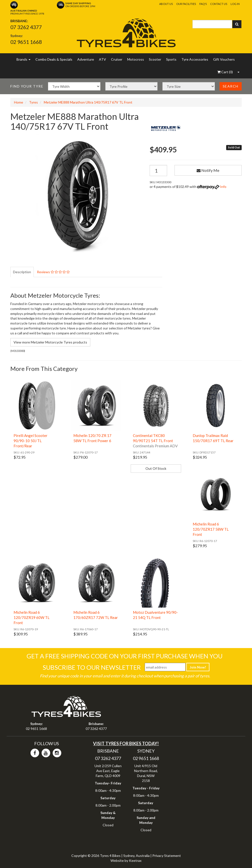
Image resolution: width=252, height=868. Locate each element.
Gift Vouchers (224, 59)
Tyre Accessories (195, 59)
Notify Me (208, 170)
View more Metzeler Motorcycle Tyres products (50, 342)
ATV (102, 59)
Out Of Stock (156, 468)
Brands (24, 59)
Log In (235, 4)
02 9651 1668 (26, 42)
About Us (166, 4)
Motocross (136, 59)
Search (231, 86)
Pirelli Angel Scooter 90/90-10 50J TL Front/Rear (31, 441)
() (225, 72)
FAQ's (203, 4)
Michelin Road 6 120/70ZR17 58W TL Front (211, 529)
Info (223, 187)
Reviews (53, 272)
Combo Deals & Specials (54, 59)
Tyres (33, 102)
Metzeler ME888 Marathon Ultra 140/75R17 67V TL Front (88, 102)
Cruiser (117, 59)
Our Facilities (186, 4)
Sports (171, 59)
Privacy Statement (167, 856)
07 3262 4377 (26, 27)
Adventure (86, 59)
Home (19, 102)
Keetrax (135, 860)
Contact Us (219, 4)
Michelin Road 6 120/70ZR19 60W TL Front (31, 617)
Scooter (155, 59)
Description (22, 272)
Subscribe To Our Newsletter (92, 667)
